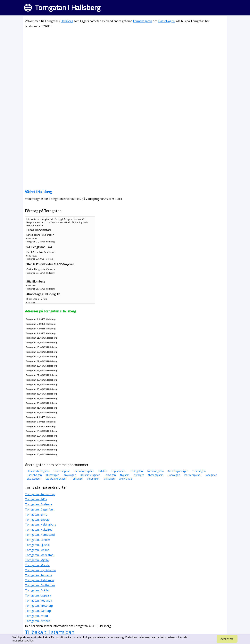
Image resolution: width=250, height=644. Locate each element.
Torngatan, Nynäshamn (40, 570)
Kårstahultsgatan (90, 475)
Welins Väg (125, 479)
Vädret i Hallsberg (38, 192)
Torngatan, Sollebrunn (39, 580)
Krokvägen (70, 475)
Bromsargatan (62, 471)
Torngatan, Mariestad (39, 555)
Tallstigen (77, 479)
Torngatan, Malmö (37, 550)
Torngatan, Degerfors (39, 509)
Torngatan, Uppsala (38, 595)
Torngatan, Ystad (36, 616)
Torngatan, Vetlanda (38, 600)
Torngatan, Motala (37, 565)
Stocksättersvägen (56, 479)
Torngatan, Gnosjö (37, 520)
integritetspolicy (23, 640)
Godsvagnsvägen (178, 471)
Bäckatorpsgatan (84, 471)
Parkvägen (174, 475)
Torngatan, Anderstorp (40, 494)
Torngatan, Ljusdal (37, 545)
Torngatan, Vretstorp (39, 606)
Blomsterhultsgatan (38, 471)
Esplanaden (118, 471)
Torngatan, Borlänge (39, 504)
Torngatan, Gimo (36, 514)
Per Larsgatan (192, 475)
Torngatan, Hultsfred (39, 530)
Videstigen (93, 479)
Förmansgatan (142, 21)
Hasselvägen (166, 21)
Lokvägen (110, 475)
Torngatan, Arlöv (36, 499)
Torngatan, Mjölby (37, 560)
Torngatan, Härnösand (40, 535)
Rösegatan (211, 475)
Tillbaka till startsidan (50, 632)
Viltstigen (109, 479)
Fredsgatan (136, 471)
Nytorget (139, 475)
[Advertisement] (125, 59)
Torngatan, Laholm (37, 540)
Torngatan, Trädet (37, 590)
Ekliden (103, 471)
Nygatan (125, 475)
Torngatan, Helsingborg (41, 524)
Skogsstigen (34, 479)
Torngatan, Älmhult (38, 621)
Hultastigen (53, 475)
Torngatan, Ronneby (38, 575)
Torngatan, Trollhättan (40, 585)
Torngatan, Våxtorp (38, 611)
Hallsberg (67, 21)
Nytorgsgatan (156, 475)
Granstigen (199, 471)
